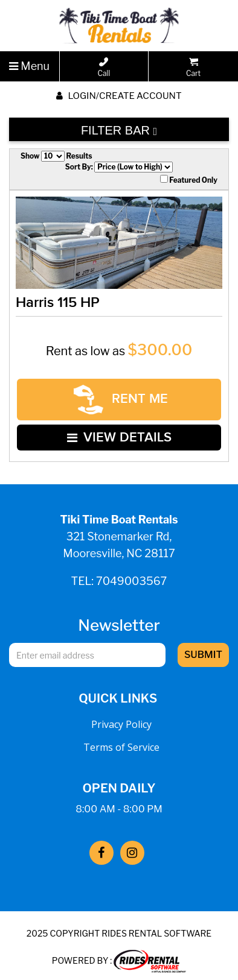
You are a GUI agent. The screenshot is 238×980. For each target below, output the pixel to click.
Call (104, 68)
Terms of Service (121, 742)
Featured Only (189, 180)
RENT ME (121, 398)
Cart (193, 68)
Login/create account (119, 96)
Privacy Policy (121, 719)
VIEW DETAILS (119, 434)
